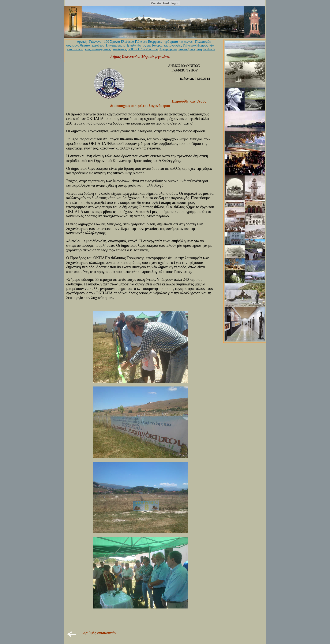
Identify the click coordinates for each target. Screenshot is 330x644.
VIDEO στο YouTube (143, 49)
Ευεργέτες (155, 42)
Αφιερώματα (168, 49)
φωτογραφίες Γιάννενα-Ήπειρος (186, 45)
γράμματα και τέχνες (178, 42)
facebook (209, 49)
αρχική (82, 42)
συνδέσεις (120, 49)
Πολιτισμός (203, 42)
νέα (212, 45)
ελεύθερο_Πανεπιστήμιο (108, 45)
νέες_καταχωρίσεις (98, 49)
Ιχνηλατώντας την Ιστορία (145, 45)
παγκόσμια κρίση (190, 49)
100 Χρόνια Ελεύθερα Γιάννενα (126, 42)
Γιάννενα (95, 42)
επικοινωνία (75, 49)
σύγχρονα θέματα (78, 45)
